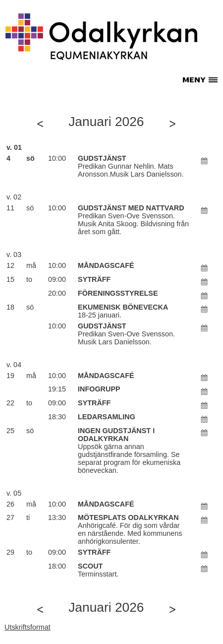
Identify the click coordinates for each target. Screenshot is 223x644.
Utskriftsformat (28, 627)
